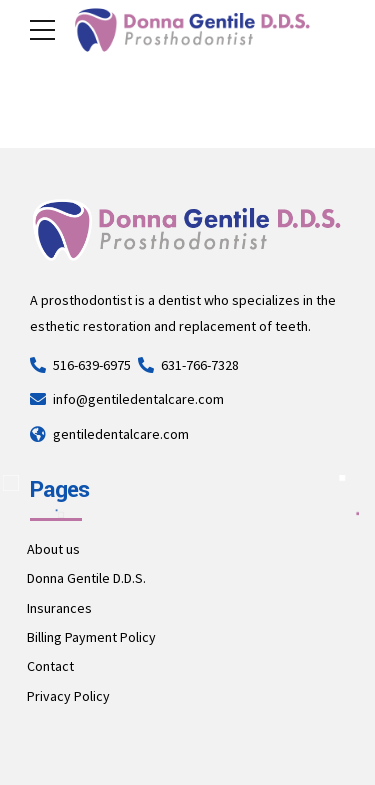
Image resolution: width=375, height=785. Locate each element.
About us (53, 549)
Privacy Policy (68, 696)
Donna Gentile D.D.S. (86, 578)
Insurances (59, 608)
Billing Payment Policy (91, 637)
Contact (50, 666)
